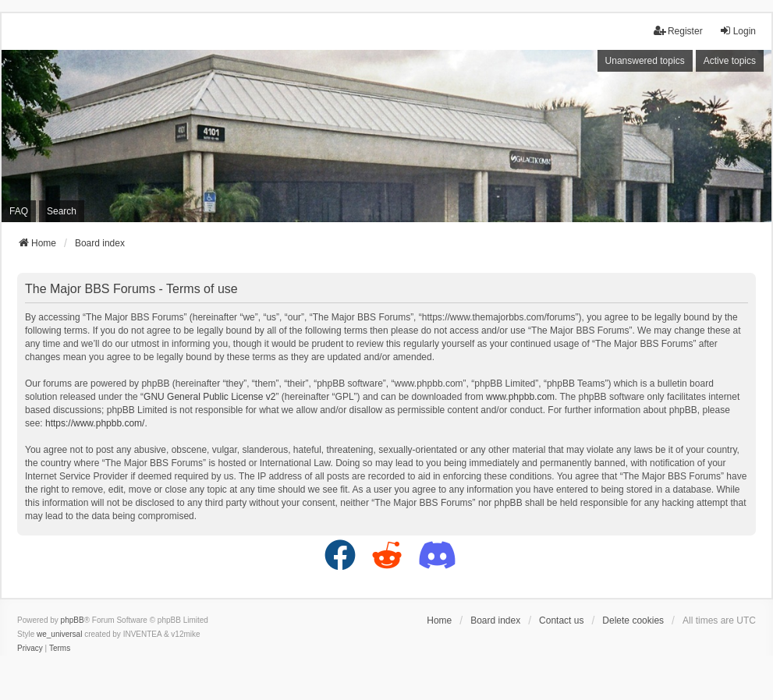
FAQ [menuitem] (19, 211)
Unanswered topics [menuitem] (645, 61)
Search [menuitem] (62, 211)
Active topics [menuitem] (730, 61)
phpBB (73, 620)
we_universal (59, 634)
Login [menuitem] (738, 31)
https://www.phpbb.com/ (95, 423)
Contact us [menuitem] (561, 620)
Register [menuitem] (678, 31)
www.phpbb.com (520, 397)
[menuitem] (30, 649)
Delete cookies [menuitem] (633, 620)
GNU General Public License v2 (209, 397)
